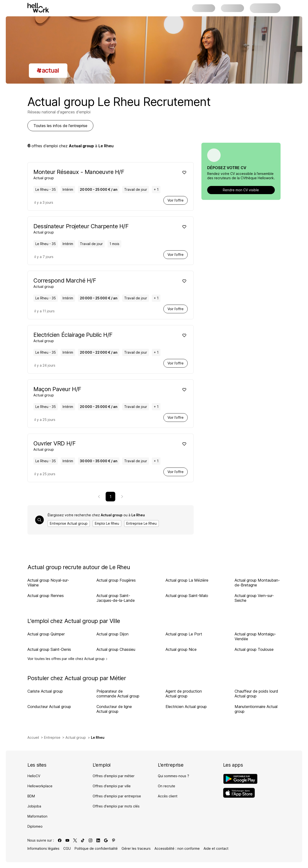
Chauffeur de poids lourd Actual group (256, 694)
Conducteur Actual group (49, 707)
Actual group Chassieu (116, 649)
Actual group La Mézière (187, 580)
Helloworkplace (40, 786)
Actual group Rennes (46, 596)
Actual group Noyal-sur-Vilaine (48, 583)
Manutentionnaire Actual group (256, 709)
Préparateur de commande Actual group (118, 694)
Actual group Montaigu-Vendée (255, 636)
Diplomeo (35, 826)
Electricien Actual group (186, 707)
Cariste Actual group (45, 691)
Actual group (76, 737)
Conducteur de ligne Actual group (114, 709)
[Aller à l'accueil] (38, 8)
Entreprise (52, 737)
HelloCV (34, 776)
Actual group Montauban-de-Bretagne (257, 583)
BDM (31, 796)
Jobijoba (34, 806)
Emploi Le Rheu (107, 523)
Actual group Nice (181, 649)
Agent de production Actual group (184, 694)
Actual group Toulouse (254, 649)
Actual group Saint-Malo (187, 596)
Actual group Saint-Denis (49, 649)
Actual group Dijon (112, 634)
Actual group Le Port (184, 634)
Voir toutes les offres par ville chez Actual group (67, 659)
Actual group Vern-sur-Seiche (254, 598)
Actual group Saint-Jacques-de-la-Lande (116, 598)
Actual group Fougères (116, 580)
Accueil (33, 737)
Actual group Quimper (46, 634)
